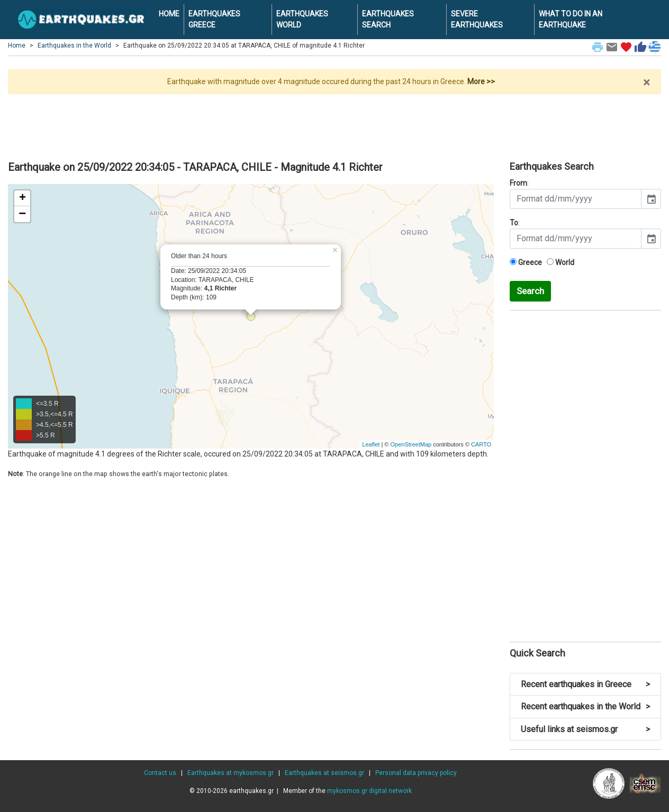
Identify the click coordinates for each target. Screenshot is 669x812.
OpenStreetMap (411, 444)
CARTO (481, 444)
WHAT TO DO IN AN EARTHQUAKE (571, 19)
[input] (576, 199)
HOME (169, 14)
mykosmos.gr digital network (369, 791)
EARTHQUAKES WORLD (302, 19)
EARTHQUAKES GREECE (214, 19)
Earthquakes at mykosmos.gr (230, 773)
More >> (481, 81)
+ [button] (22, 198)
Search (530, 291)
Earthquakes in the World (74, 45)
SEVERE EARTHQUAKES (477, 19)
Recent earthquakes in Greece (585, 684)
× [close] (647, 83)
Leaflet (371, 444)
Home (17, 45)
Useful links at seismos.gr (585, 729)
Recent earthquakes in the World (585, 706)
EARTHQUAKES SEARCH (388, 19)
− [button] (22, 214)
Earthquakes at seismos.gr (324, 773)
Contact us (160, 773)
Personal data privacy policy (416, 773)
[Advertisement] (334, 123)
